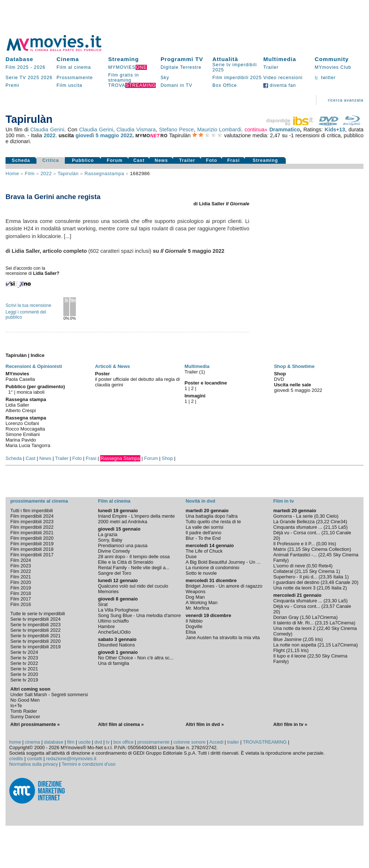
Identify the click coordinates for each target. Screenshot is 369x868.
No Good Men (25, 700)
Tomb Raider (24, 711)
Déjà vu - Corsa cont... (297, 533)
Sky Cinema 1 (324, 571)
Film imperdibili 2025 (237, 78)
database (54, 742)
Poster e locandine (206, 383)
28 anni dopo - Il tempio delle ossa (134, 557)
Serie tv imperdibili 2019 (36, 647)
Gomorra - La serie (293, 516)
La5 (342, 527)
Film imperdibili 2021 (32, 533)
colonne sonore (190, 742)
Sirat (103, 604)
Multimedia (280, 59)
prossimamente (153, 742)
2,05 (309, 639)
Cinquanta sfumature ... (298, 527)
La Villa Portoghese (118, 610)
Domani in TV (176, 85)
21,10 (329, 533)
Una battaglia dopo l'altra (212, 516)
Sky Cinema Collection (326, 549)
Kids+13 (335, 130)
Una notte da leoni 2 (294, 628)
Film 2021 (21, 577)
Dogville (194, 626)
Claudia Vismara (136, 130)
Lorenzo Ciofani (22, 423)
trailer (233, 742)
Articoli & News (113, 366)
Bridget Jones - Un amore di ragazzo (224, 586)
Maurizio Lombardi (219, 130)
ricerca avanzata (346, 100)
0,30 (320, 516)
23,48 (328, 582)
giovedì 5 (87, 135)
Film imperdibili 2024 (32, 516)
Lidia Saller (17, 405)
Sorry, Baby (110, 540)
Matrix (280, 549)
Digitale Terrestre (181, 67)
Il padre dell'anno (203, 533)
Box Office (225, 85)
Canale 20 (346, 582)
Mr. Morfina (197, 608)
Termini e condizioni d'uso (89, 764)
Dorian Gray (286, 617)
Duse (191, 557)
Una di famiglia (114, 663)
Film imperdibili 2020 (32, 538)
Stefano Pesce (177, 130)
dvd (99, 742)
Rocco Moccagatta (25, 429)
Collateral (283, 571)
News (161, 160)
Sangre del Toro (115, 573)
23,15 (322, 623)
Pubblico (83, 160)
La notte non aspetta (295, 645)
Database (20, 59)
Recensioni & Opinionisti (34, 366)
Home (12, 173)
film (30, 173)
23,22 (323, 522)
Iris (331, 544)
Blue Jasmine (287, 639)
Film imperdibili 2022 (32, 527)
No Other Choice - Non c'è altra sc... (136, 658)
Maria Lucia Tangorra (28, 445)
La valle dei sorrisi (204, 527)
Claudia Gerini (47, 130)
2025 (33, 78)
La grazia (108, 534)
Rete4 (325, 566)
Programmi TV (182, 59)
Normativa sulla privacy (34, 764)
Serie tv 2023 (24, 658)
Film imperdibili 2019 (32, 544)
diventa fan (280, 85)
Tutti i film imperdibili (31, 511)
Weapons (196, 591)
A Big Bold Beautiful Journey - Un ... (223, 562)
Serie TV (16, 78)
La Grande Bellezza (294, 522)
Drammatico (284, 130)
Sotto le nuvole (201, 573)
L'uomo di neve (289, 566)
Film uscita (70, 85)
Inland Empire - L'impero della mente (136, 516)
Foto (212, 160)
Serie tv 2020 (24, 674)
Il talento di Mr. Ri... (294, 623)
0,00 (322, 544)
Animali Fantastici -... (295, 555)
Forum (115, 160)
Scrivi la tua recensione (28, 305)
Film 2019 (21, 588)
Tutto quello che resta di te (213, 522)
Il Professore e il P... (294, 544)
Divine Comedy (114, 551)
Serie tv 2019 (24, 680)
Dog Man (195, 597)
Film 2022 (21, 571)
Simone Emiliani (23, 434)
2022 (50, 135)
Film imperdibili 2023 (32, 522)
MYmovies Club (333, 67)
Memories (108, 591)
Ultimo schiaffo (113, 621)
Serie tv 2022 (24, 663)
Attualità (225, 59)
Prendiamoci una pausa (123, 545)
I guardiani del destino (296, 582)
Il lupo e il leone (290, 656)
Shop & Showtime (294, 366)
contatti (34, 759)
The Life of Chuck (204, 551)
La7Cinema (324, 617)
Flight (279, 650)
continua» (256, 130)
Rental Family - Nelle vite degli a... (134, 568)
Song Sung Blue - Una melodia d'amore (139, 615)
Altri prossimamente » (35, 724)
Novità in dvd (200, 501)
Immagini (195, 396)
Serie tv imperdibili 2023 (36, 625)
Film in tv (284, 501)
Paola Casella (20, 379)
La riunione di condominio (212, 568)
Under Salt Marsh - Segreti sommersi (49, 695)
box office (124, 742)
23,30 (331, 601)
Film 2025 (17, 67)
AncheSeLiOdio (114, 632)
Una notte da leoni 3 (294, 588)
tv (108, 742)
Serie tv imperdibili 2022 (36, 630)
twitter (325, 78)
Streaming (124, 59)
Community (332, 59)
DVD (279, 379)
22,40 (324, 628)
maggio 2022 (116, 135)
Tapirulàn (68, 173)
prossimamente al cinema (39, 501)
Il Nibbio (194, 621)
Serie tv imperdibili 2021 (36, 636)
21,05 (324, 588)
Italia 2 (338, 588)
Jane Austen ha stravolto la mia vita (223, 637)
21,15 (331, 527)
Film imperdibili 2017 (32, 555)
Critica (51, 160)
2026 (40, 67)
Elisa (191, 632)
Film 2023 (21, 566)
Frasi (233, 160)
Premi (12, 85)
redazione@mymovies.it (71, 759)
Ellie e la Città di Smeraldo (126, 562)
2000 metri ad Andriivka (123, 522)
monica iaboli (31, 392)
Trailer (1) (195, 372)
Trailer (271, 67)
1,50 (306, 617)
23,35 (326, 577)
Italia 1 (340, 577)
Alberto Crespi (21, 410)
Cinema (68, 59)
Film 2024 (21, 560)
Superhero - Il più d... (295, 577)
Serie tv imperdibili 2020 (36, 641)
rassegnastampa (104, 173)
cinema (32, 742)
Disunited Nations (116, 645)
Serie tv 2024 (24, 652)
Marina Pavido (21, 440)
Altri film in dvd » (205, 724)
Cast (139, 160)
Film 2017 (21, 599)
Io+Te (16, 706)
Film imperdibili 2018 (32, 549)
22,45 (326, 555)
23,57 (329, 606)
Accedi (216, 742)
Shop (167, 458)
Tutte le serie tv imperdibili (38, 614)
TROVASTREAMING (265, 742)
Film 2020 (21, 582)
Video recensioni (283, 78)
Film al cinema (74, 67)
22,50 (315, 656)
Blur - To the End (203, 538)
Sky (165, 78)
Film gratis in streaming (124, 78)
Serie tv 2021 (24, 669)
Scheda (21, 160)
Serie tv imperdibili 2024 (36, 619)
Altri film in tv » (290, 724)
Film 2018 (21, 593)
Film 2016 (21, 604)
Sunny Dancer (25, 717)
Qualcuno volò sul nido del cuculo (133, 586)
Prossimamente (75, 78)
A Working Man (202, 603)
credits (16, 759)
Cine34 (338, 522)
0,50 (312, 566)
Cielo (332, 516)
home (15, 742)
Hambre (106, 626)
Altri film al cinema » (121, 724)
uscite (85, 742)
